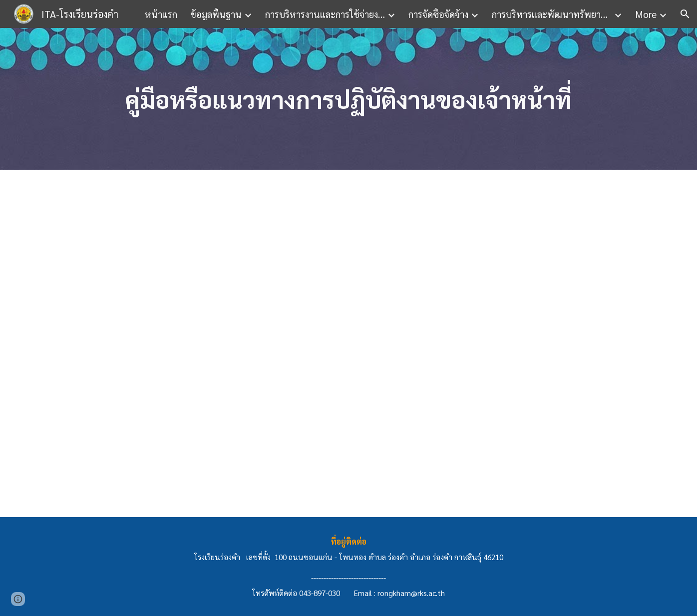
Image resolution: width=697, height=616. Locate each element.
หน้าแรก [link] (161, 14)
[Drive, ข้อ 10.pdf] (324, 343)
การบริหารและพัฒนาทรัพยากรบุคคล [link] (552, 14)
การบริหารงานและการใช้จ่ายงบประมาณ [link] (325, 14)
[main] (348, 99)
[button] (685, 14)
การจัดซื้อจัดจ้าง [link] (438, 14)
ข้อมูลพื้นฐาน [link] (216, 14)
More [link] (646, 14)
